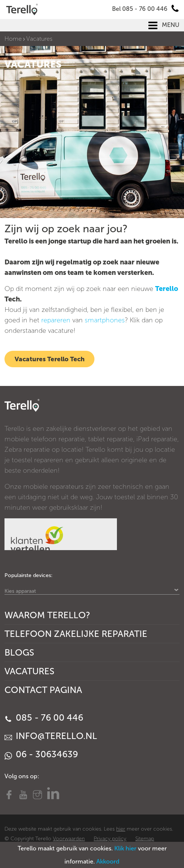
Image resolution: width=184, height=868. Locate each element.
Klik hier (125, 848)
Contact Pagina (43, 690)
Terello (167, 289)
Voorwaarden (69, 839)
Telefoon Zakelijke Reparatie (76, 634)
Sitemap (145, 839)
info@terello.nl (51, 736)
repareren (56, 320)
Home (13, 39)
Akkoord (108, 861)
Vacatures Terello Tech (50, 359)
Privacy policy (110, 839)
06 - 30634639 (41, 754)
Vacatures (29, 671)
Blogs (19, 652)
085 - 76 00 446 (44, 717)
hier (121, 829)
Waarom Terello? (47, 615)
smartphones (105, 320)
